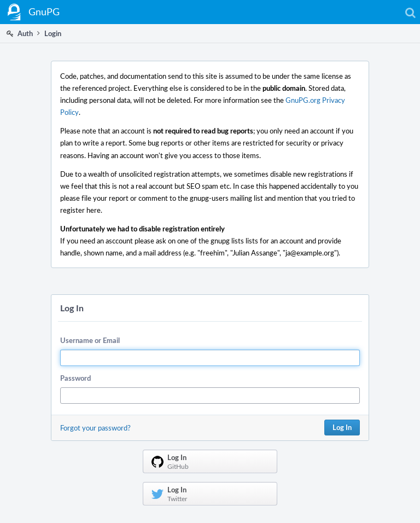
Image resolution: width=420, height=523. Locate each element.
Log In (342, 427)
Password (75, 378)
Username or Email (90, 340)
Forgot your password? (95, 428)
